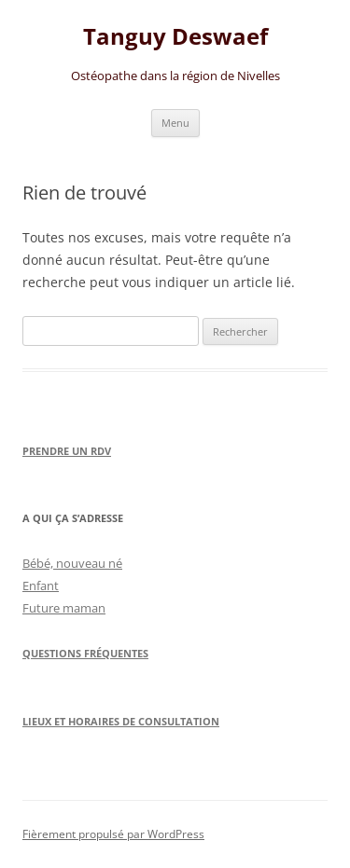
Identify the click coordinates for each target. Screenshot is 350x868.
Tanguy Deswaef (175, 37)
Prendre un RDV (67, 451)
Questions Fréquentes (85, 653)
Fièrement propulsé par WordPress (113, 834)
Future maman (64, 608)
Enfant (41, 586)
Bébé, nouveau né (72, 563)
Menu (175, 123)
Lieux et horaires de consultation (121, 721)
